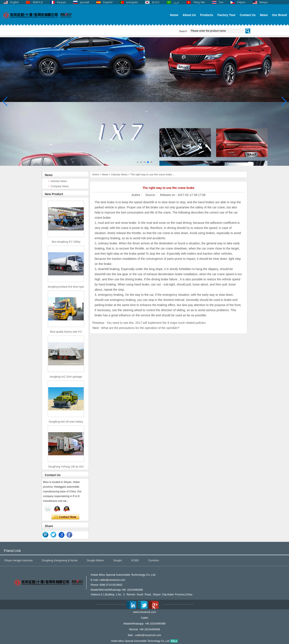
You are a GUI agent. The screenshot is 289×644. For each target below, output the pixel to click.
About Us (189, 15)
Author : (137, 195)
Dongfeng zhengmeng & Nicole (60, 560)
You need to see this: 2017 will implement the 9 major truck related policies (156, 323)
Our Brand (279, 15)
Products (207, 15)
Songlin (118, 560)
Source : (151, 195)
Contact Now (65, 517)
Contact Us (248, 15)
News (264, 15)
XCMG (135, 560)
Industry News (59, 181)
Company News (60, 186)
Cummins (154, 560)
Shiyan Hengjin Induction (19, 560)
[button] (138, 162)
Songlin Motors (95, 560)
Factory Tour (227, 15)
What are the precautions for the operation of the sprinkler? (140, 328)
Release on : (169, 195)
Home (174, 15)
